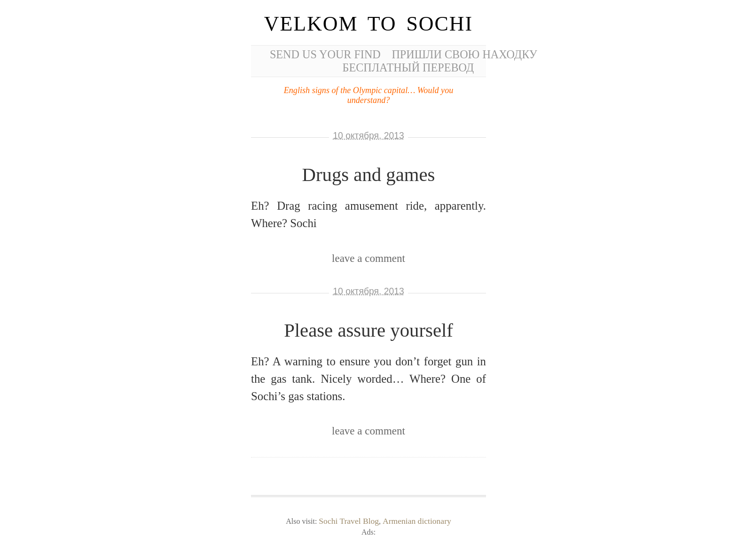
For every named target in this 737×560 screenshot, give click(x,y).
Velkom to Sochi (368, 24)
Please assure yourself (368, 330)
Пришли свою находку (464, 54)
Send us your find (325, 54)
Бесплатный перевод (408, 67)
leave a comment (368, 258)
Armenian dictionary (417, 521)
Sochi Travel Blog (349, 521)
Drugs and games (369, 175)
